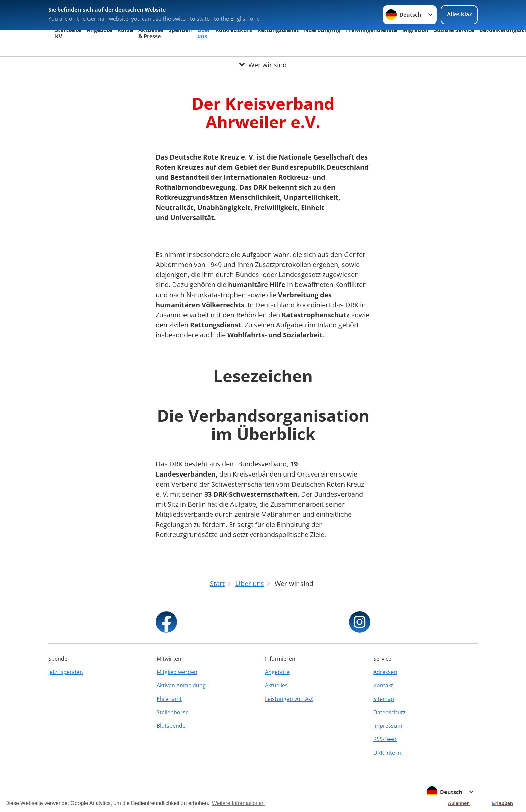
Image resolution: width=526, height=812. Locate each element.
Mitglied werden (177, 672)
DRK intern (387, 753)
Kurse (125, 30)
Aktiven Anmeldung (181, 685)
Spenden (180, 30)
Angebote (99, 30)
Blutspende (171, 726)
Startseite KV (68, 33)
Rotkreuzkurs (234, 30)
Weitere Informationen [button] (238, 803)
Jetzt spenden (66, 672)
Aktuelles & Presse (151, 33)
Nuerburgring (322, 30)
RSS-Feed (385, 739)
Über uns (204, 33)
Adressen (385, 672)
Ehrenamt (169, 699)
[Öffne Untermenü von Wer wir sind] (263, 65)
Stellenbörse (173, 712)
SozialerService (454, 30)
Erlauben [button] (503, 803)
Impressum (388, 726)
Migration (415, 30)
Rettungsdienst (278, 30)
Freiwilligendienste (371, 30)
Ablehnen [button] (459, 803)
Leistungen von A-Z (289, 699)
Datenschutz (389, 712)
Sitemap (384, 699)
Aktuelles (276, 685)
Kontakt (383, 685)
